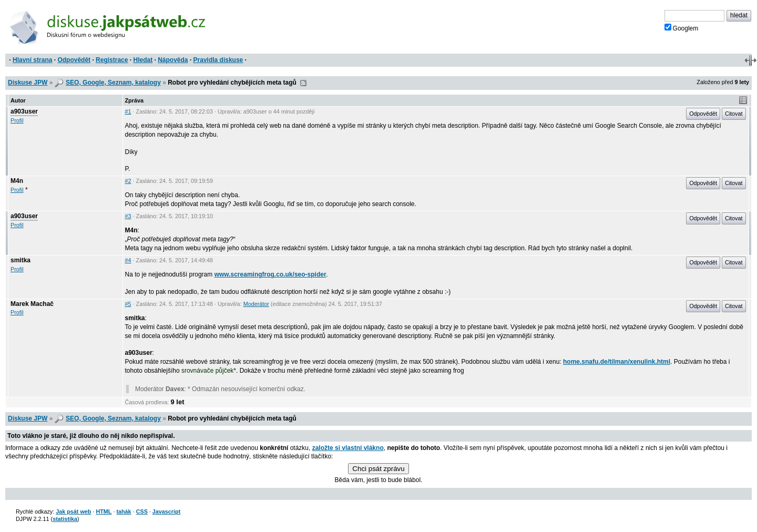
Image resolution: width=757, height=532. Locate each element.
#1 (128, 111)
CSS (142, 511)
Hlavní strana (32, 60)
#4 (128, 260)
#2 (128, 181)
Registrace (112, 60)
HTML (104, 511)
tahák (124, 511)
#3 (128, 216)
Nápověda (173, 60)
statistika (65, 519)
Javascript (166, 511)
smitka (21, 260)
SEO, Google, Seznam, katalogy (113, 83)
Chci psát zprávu (378, 469)
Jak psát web (73, 511)
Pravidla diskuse (218, 60)
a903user (24, 111)
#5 (128, 304)
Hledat (143, 60)
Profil (17, 120)
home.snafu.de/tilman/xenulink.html (617, 362)
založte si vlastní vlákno (348, 448)
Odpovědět (74, 60)
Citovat (734, 114)
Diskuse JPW (28, 83)
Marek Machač (32, 304)
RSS (303, 83)
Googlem (682, 28)
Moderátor (256, 304)
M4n (17, 181)
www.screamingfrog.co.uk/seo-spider (270, 274)
